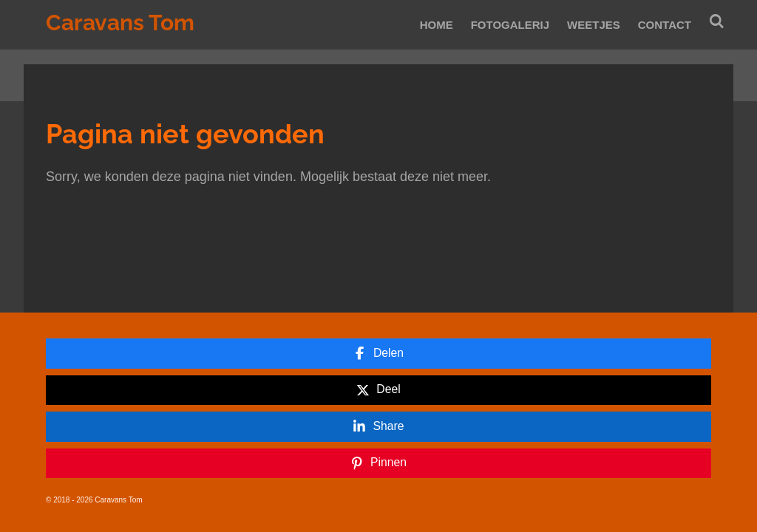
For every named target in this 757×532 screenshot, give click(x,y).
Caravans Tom (120, 23)
